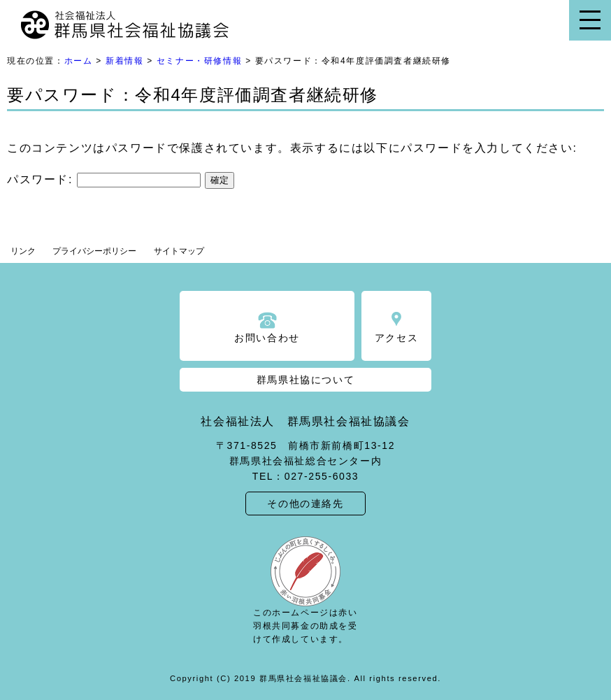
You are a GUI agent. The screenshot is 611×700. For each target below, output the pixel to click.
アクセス (396, 338)
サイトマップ (179, 251)
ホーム (79, 61)
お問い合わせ (267, 338)
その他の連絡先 (305, 503)
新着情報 (124, 61)
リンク (23, 251)
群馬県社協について (305, 380)
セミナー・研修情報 (199, 61)
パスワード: (104, 179)
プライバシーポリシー (94, 251)
